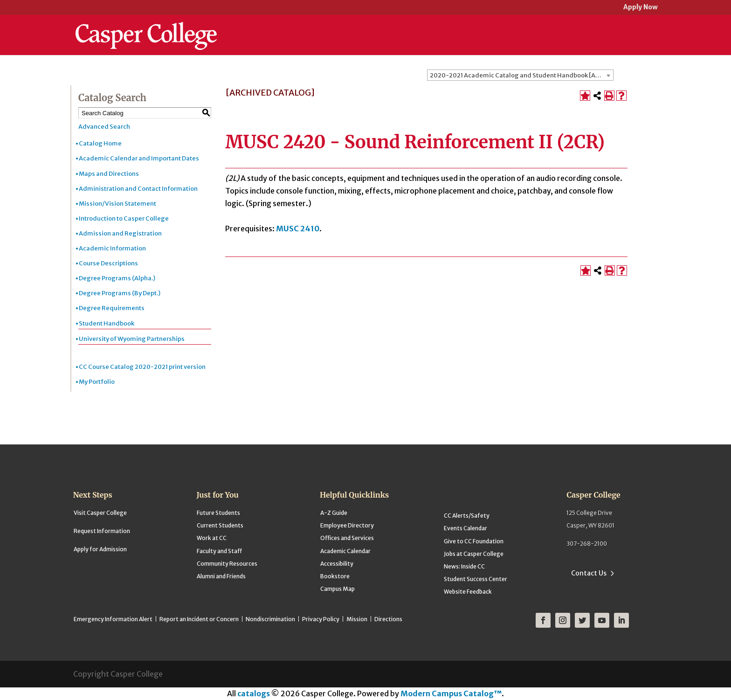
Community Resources (227, 564)
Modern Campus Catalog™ (451, 693)
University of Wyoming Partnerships (132, 339)
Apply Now (641, 8)
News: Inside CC (464, 566)
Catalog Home (100, 143)
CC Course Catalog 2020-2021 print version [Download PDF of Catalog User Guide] (142, 367)
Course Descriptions (108, 263)
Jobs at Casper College (474, 554)
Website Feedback (468, 592)
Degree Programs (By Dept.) (120, 293)
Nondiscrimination (270, 619)
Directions (388, 619)
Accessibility (337, 564)
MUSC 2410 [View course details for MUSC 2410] (298, 229)
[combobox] (520, 75)
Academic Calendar (345, 551)
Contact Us (589, 573)
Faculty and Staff (219, 551)
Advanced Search (104, 127)
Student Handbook (107, 323)
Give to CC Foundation (474, 541)
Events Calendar (465, 528)
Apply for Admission (100, 549)
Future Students (218, 513)
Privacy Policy (321, 619)
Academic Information (112, 248)
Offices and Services (347, 538)
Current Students (220, 525)
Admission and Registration (120, 233)
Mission (357, 619)
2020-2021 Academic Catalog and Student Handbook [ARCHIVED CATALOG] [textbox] (521, 75)
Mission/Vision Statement (117, 204)
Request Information (102, 531)
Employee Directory (347, 525)
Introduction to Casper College (124, 218)
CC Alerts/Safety (467, 516)
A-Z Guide (334, 513)
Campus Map (338, 589)
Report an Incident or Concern (199, 619)
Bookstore (335, 576)
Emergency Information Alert (113, 619)
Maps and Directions (109, 174)
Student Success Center (476, 579)
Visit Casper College (100, 513)
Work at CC (212, 538)
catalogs (254, 693)
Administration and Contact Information (138, 189)
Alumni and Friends (221, 576)
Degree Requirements (112, 308)
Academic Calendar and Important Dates (139, 158)
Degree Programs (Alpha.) (117, 278)
